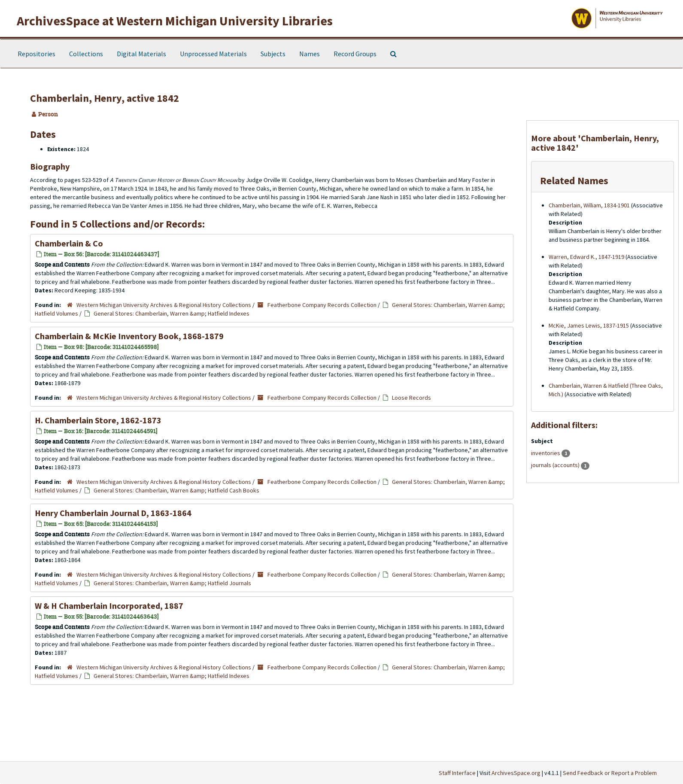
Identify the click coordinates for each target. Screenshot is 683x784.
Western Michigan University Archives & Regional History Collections (164, 305)
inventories (546, 453)
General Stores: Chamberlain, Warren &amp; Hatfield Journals (172, 583)
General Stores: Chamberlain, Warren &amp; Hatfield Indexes (172, 313)
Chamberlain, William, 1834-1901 (589, 205)
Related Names (574, 181)
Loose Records (411, 398)
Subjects (273, 54)
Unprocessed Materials (213, 54)
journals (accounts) (556, 465)
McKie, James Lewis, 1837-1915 (589, 325)
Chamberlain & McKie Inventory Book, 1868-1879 (129, 336)
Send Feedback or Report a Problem (610, 773)
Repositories (36, 54)
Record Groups (355, 54)
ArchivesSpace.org (516, 773)
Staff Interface (457, 773)
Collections (86, 54)
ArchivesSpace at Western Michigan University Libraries (175, 21)
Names (310, 54)
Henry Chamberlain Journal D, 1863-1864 (113, 513)
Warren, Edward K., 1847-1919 (586, 257)
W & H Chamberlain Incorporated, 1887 (109, 606)
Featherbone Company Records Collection (322, 305)
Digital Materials (141, 54)
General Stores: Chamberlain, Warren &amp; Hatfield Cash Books (176, 490)
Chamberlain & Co (69, 243)
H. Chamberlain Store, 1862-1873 (98, 420)
